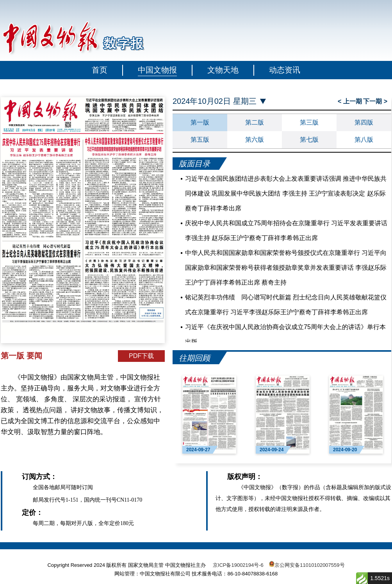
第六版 (255, 140)
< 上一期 (350, 101)
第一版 (200, 122)
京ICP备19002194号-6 (238, 565)
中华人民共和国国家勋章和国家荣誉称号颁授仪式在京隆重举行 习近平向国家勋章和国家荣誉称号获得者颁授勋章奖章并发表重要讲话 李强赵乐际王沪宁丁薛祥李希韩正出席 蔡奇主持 (286, 268)
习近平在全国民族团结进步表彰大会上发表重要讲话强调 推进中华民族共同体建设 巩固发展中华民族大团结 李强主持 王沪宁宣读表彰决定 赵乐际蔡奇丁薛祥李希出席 (286, 193)
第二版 (255, 122)
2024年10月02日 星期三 (215, 101)
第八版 (364, 140)
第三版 (309, 122)
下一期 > (375, 101)
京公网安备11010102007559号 (309, 565)
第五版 (200, 140)
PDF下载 (141, 356)
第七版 (309, 140)
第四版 (364, 122)
